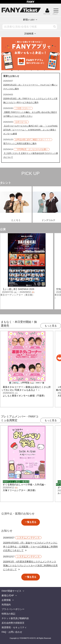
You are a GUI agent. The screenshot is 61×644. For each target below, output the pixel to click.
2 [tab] (22, 70)
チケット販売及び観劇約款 (15, 618)
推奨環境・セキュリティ (14, 627)
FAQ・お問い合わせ (12, 632)
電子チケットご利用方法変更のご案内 (20, 143)
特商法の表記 (8, 614)
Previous (3, 53)
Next (58, 53)
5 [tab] (41, 70)
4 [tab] (35, 70)
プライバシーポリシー (13, 609)
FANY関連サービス (11, 591)
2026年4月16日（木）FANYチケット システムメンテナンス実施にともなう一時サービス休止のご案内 (30, 100)
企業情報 (6, 600)
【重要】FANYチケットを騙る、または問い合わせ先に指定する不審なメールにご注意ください (30, 114)
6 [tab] (48, 70)
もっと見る (51, 326)
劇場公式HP (8, 595)
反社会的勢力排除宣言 (13, 623)
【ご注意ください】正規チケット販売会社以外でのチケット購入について (31, 155)
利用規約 (6, 605)
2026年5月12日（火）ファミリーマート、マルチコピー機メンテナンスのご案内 (30, 87)
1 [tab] (15, 70)
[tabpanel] (31, 54)
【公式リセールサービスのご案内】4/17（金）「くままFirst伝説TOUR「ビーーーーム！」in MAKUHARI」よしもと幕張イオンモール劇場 (30, 130)
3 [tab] (28, 70)
